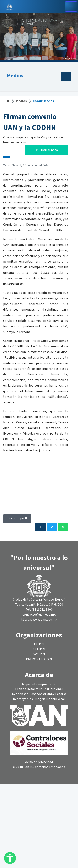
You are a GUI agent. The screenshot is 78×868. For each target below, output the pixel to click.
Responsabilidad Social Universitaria (39, 694)
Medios (15, 76)
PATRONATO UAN (39, 659)
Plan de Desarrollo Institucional (39, 689)
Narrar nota (47, 150)
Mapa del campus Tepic (39, 684)
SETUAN (39, 649)
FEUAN (39, 644)
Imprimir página (17, 519)
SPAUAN (39, 654)
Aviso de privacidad (39, 762)
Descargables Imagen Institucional (39, 699)
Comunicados (43, 101)
